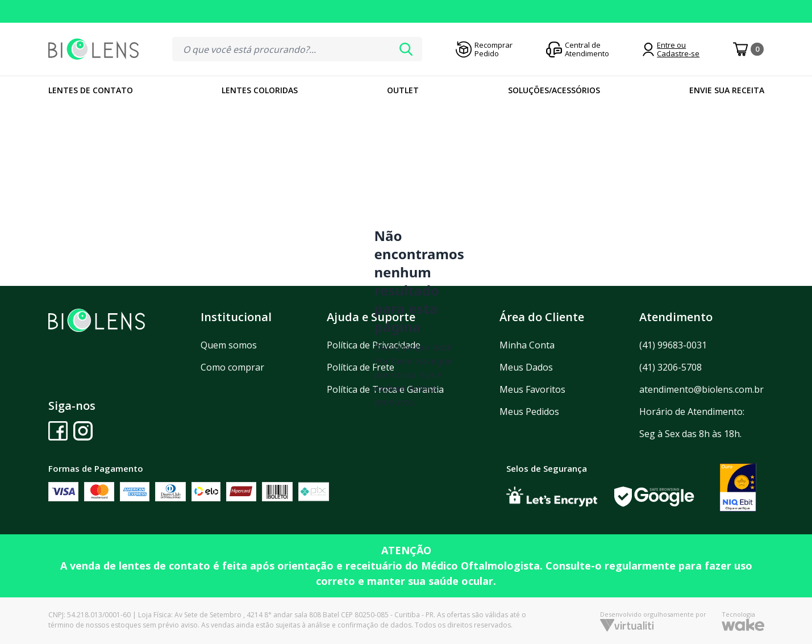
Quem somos (229, 345)
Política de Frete (361, 367)
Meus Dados (526, 367)
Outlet (403, 90)
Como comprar (232, 367)
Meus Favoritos (532, 389)
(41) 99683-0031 (673, 345)
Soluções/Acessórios (554, 90)
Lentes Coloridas (260, 90)
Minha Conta (527, 345)
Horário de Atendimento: (692, 412)
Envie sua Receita (727, 90)
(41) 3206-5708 (671, 367)
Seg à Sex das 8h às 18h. (690, 434)
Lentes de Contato (91, 90)
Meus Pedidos (529, 412)
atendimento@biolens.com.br (701, 389)
